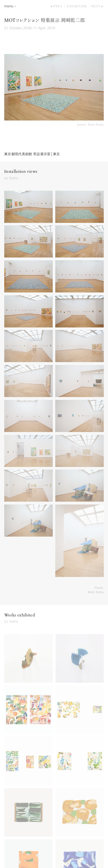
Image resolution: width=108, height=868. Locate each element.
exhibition (77, 7)
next (96, 7)
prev (58, 7)
